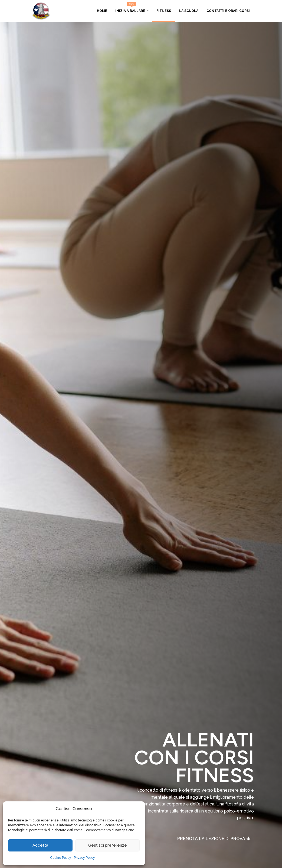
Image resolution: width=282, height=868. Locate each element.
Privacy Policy (84, 858)
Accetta (40, 845)
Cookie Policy (61, 858)
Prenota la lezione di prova (211, 839)
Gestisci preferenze (108, 845)
